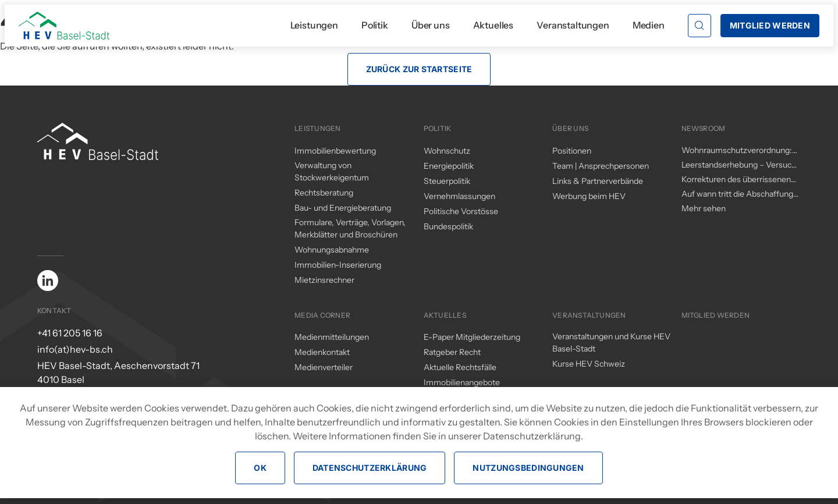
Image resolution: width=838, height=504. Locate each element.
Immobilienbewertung (335, 151)
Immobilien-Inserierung (338, 265)
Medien (649, 25)
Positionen (572, 151)
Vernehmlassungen (459, 196)
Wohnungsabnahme (332, 250)
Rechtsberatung (324, 193)
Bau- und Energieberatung (343, 208)
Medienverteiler (324, 367)
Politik (375, 25)
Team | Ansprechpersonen (601, 166)
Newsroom (704, 128)
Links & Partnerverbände (598, 181)
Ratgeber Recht (452, 352)
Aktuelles (493, 25)
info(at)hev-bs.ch (75, 349)
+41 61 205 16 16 (70, 333)
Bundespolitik (448, 226)
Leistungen (314, 25)
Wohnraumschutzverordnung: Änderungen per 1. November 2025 (737, 151)
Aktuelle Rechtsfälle (460, 367)
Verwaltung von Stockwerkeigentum (332, 171)
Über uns (431, 25)
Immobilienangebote (462, 382)
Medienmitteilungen (332, 337)
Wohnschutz (447, 151)
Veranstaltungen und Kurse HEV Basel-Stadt (611, 342)
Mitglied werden (716, 315)
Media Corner (322, 315)
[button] (699, 26)
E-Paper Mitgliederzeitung (472, 337)
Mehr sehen (704, 208)
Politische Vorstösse (461, 211)
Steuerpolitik (447, 181)
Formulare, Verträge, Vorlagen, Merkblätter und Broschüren (350, 228)
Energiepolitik (449, 166)
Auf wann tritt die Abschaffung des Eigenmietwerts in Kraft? (737, 194)
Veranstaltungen (573, 25)
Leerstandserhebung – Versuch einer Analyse (739, 165)
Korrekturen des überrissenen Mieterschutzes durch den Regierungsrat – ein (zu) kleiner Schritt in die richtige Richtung (738, 180)
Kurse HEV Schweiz (589, 364)
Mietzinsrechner (324, 280)
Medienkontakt (322, 352)
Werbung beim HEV (589, 196)
